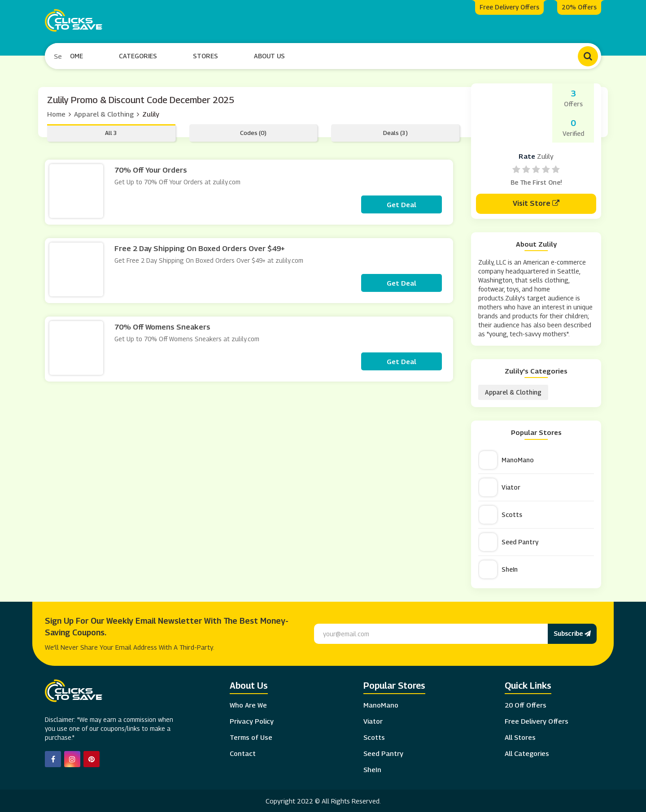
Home (75, 55)
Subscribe (572, 632)
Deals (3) (395, 132)
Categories (138, 55)
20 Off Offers (526, 704)
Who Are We (248, 704)
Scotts (501, 514)
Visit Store (536, 202)
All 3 (111, 132)
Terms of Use (251, 736)
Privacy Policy (252, 720)
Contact (243, 752)
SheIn (498, 569)
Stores (206, 55)
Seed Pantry (509, 541)
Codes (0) (253, 132)
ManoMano (506, 459)
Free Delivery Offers (537, 720)
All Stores (520, 736)
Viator (500, 486)
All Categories (527, 752)
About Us (270, 55)
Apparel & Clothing (104, 113)
